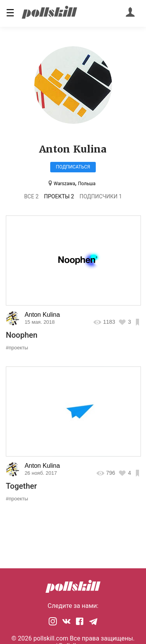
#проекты (17, 348)
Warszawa (64, 184)
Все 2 (31, 196)
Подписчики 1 (101, 196)
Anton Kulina (42, 315)
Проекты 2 (59, 196)
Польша (87, 184)
